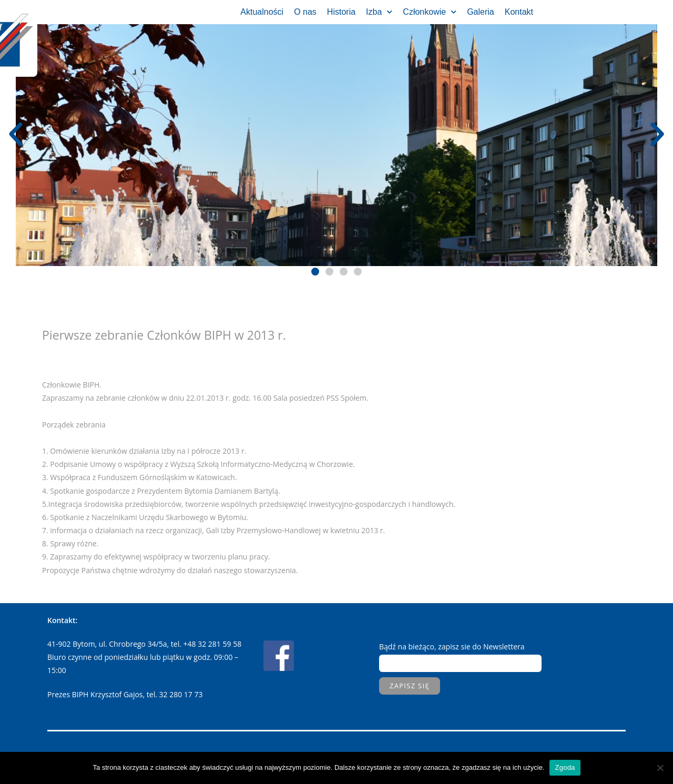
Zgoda (565, 767)
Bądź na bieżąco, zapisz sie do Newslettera (452, 646)
